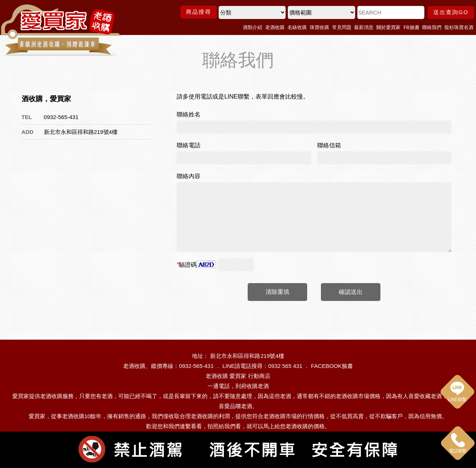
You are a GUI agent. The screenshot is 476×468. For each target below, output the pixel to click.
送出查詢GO (451, 12)
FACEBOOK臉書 (332, 366)
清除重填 (277, 292)
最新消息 (364, 27)
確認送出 (351, 292)
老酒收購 (275, 27)
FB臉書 (411, 27)
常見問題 (342, 27)
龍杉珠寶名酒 (459, 27)
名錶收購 (297, 27)
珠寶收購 (319, 27)
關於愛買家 (388, 27)
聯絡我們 (432, 27)
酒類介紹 (253, 27)
